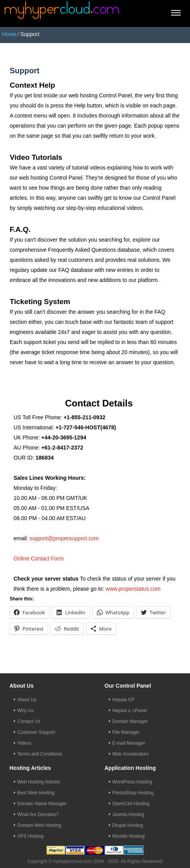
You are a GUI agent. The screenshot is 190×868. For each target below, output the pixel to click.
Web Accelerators (131, 754)
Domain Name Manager (42, 804)
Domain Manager (130, 721)
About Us (27, 700)
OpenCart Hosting (131, 804)
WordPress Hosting (132, 782)
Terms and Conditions (40, 754)
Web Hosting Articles (39, 782)
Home (9, 34)
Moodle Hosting (129, 836)
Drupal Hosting (128, 825)
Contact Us (29, 721)
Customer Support (36, 732)
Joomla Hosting (129, 814)
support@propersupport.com (64, 538)
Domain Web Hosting (39, 825)
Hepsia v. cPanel (130, 711)
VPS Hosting (31, 836)
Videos (24, 743)
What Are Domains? (38, 814)
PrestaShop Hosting (133, 793)
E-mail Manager (129, 743)
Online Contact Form (39, 558)
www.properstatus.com (133, 589)
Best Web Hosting (36, 793)
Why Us (26, 711)
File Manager (126, 732)
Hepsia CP (123, 700)
